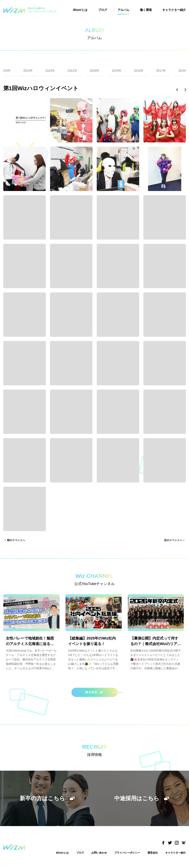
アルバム (123, 10)
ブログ (103, 10)
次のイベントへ (173, 540)
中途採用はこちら (142, 798)
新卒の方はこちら (47, 798)
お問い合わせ (99, 853)
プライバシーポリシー (127, 853)
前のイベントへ (16, 540)
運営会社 (153, 853)
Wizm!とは (80, 10)
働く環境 (146, 10)
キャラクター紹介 (174, 10)
